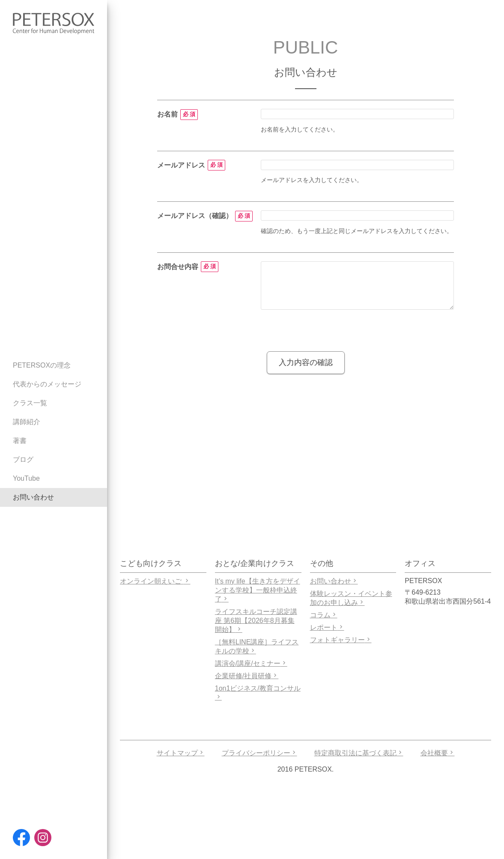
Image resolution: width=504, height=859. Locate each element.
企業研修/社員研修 (247, 676)
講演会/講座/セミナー (251, 663)
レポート (327, 627)
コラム (324, 615)
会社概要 (438, 753)
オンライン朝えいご (155, 581)
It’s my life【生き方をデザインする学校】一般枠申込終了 (258, 590)
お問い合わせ (334, 581)
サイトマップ (181, 753)
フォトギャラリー (341, 640)
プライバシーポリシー (259, 753)
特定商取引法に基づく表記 (359, 753)
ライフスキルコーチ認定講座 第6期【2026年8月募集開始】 (256, 621)
